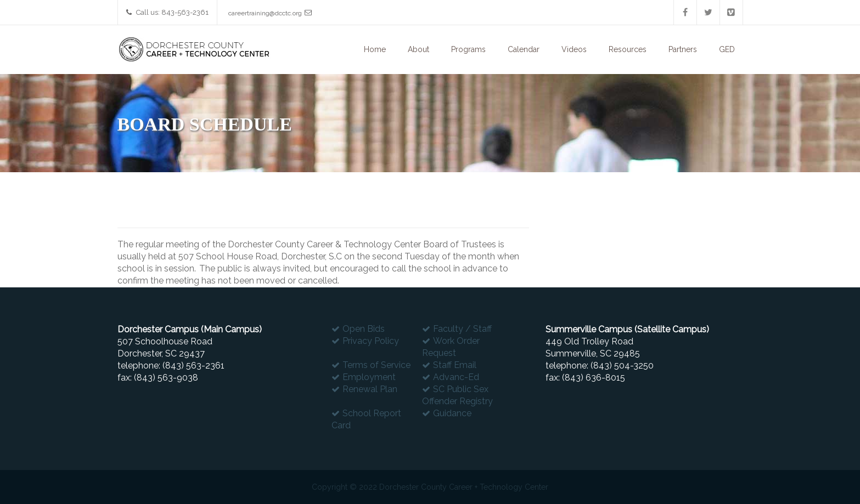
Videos (574, 49)
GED (727, 49)
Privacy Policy (371, 341)
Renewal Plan (370, 389)
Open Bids (364, 329)
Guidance (452, 413)
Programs (468, 49)
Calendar (524, 49)
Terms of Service (376, 365)
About (418, 49)
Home (375, 49)
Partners (683, 49)
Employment (369, 377)
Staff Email (455, 365)
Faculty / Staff (462, 329)
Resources (628, 49)
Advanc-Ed (456, 377)
